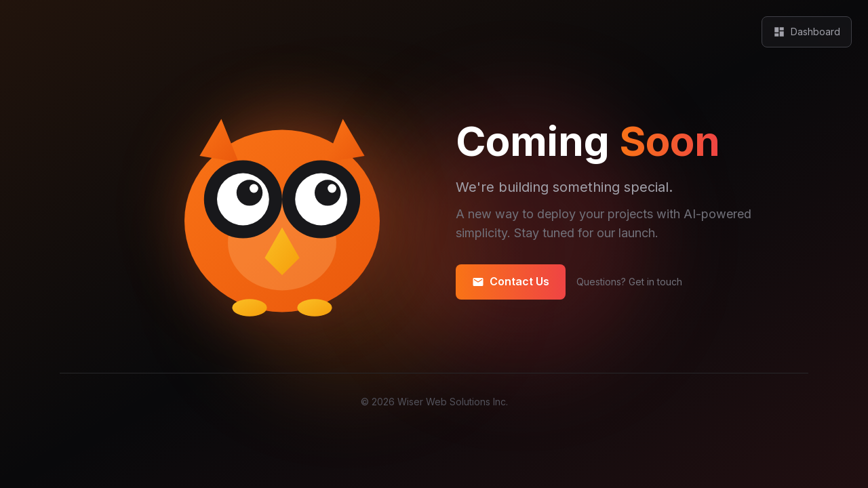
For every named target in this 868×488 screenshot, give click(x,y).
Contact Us (511, 282)
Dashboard (807, 32)
